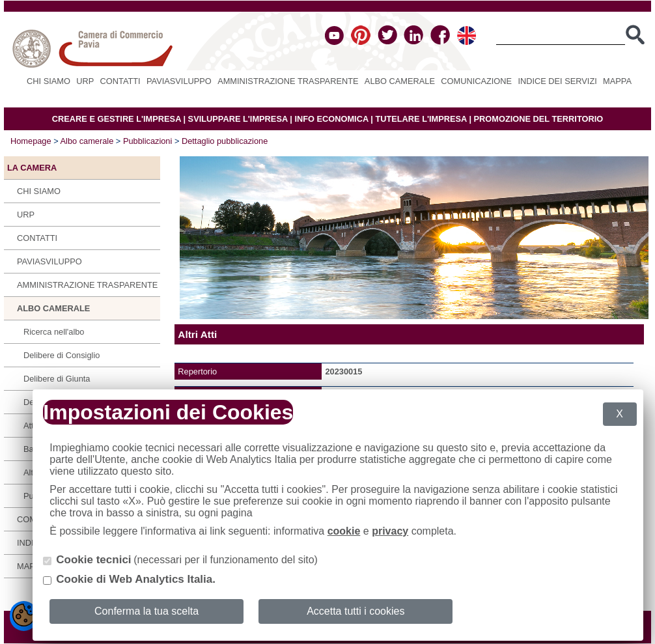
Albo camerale (400, 81)
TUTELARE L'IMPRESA (421, 119)
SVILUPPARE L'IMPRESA (238, 119)
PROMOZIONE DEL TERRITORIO (539, 119)
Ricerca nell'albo (54, 332)
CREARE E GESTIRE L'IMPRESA (117, 119)
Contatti (120, 81)
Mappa (617, 81)
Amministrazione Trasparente (288, 81)
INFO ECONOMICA (331, 119)
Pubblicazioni (147, 141)
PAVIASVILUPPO (179, 81)
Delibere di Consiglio (62, 355)
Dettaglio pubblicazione (225, 141)
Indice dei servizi (557, 81)
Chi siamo (49, 81)
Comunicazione (476, 81)
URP (85, 81)
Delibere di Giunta (57, 379)
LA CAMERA (32, 168)
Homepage (31, 141)
